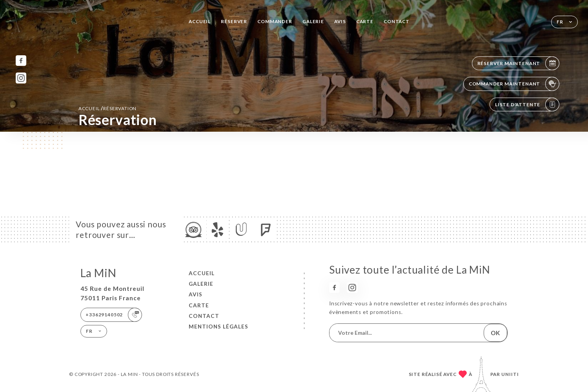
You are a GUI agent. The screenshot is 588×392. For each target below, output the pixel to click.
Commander (275, 21)
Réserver (234, 21)
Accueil (200, 21)
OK (495, 333)
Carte (365, 21)
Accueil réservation (107, 108)
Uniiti (510, 374)
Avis (340, 21)
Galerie (313, 21)
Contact (397, 21)
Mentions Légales (218, 327)
